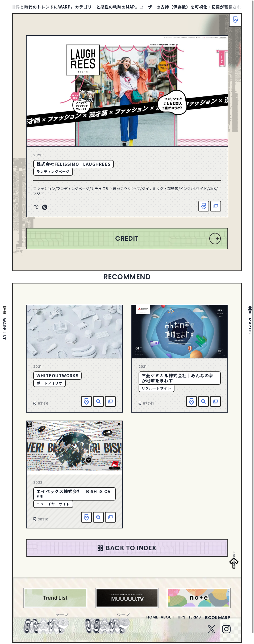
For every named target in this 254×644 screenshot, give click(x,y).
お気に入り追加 (204, 206)
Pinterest (45, 207)
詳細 (98, 401)
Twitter (36, 207)
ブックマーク (233, 23)
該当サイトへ (216, 206)
